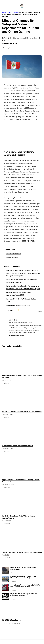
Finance (12, 48)
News (9, 13)
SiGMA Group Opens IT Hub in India (18, 305)
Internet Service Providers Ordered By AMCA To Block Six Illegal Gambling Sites (25, 586)
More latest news (12, 257)
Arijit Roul (8, 38)
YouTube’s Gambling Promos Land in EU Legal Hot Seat (22, 412)
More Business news (14, 254)
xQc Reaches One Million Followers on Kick (18, 446)
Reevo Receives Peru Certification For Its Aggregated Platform (22, 376)
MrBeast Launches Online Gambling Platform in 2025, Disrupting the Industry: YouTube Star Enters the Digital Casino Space (23, 273)
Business (16, 13)
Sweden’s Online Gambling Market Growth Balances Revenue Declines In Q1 (23, 577)
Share (10, 310)
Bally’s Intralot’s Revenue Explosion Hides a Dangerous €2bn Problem (23, 595)
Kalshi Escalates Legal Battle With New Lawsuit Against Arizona (19, 517)
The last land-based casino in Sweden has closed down (22, 552)
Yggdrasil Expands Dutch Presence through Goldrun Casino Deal (21, 481)
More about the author (10, 43)
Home (4, 13)
